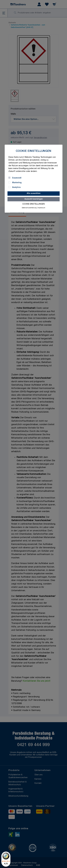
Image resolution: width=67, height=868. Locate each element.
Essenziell (17, 178)
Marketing (17, 183)
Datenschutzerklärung (29, 208)
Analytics (16, 187)
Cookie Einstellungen (33, 204)
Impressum (42, 208)
